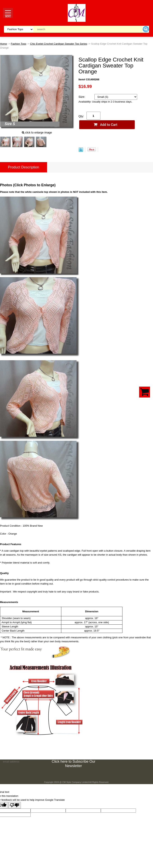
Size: (82, 97)
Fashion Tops (19, 44)
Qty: (81, 116)
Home (3, 44)
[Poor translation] (14, 805)
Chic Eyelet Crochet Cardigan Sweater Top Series (59, 44)
